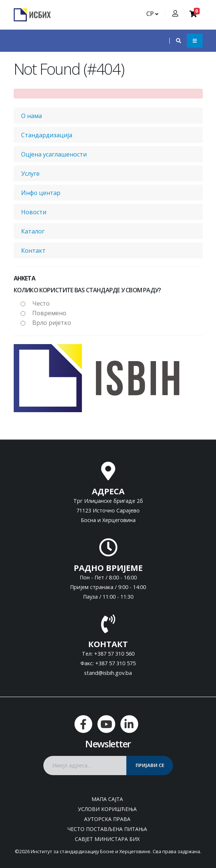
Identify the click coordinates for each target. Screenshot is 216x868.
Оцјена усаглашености (54, 154)
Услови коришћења (107, 809)
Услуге (30, 174)
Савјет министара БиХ (107, 839)
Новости (34, 212)
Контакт (33, 250)
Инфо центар (41, 193)
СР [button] (152, 14)
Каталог (33, 231)
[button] (175, 41)
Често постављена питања (107, 829)
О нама (31, 116)
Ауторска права (107, 819)
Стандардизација (47, 135)
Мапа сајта (107, 799)
